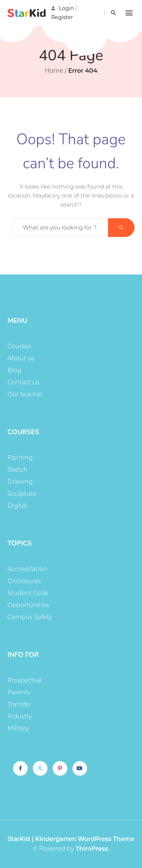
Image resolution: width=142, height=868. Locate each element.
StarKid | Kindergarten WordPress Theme (71, 839)
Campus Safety (30, 617)
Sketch (18, 470)
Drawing (20, 482)
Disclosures (24, 581)
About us (21, 358)
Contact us (23, 382)
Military (18, 728)
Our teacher (25, 394)
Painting (20, 458)
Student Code (28, 593)
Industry (20, 716)
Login (67, 8)
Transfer (19, 704)
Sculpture (22, 494)
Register (62, 17)
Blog (14, 370)
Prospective (25, 680)
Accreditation (27, 569)
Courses (19, 346)
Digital (17, 506)
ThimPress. (92, 849)
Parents (19, 692)
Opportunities (28, 605)
